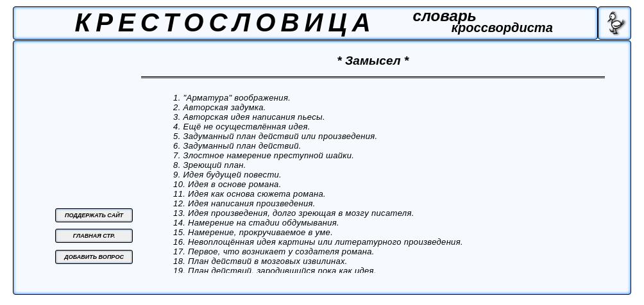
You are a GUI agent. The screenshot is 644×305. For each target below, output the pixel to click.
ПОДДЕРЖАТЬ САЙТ (94, 215)
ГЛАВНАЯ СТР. (94, 236)
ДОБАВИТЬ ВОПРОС (94, 257)
